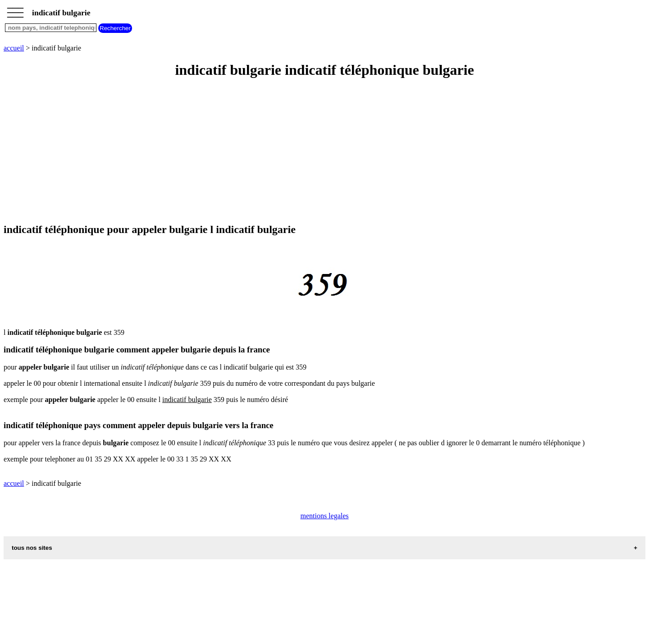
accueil (14, 48)
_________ (15, 10)
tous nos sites (32, 548)
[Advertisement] (274, 151)
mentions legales (324, 516)
